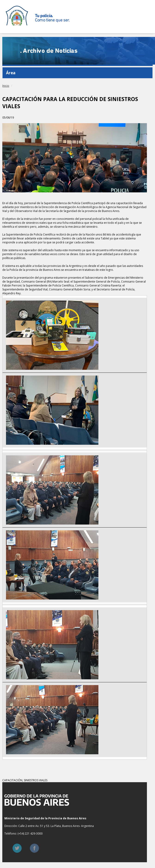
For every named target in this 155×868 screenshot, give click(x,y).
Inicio (6, 86)
